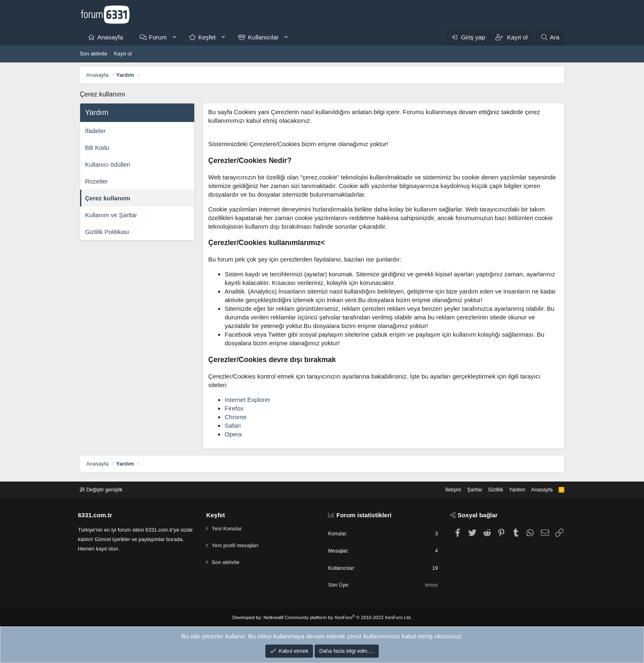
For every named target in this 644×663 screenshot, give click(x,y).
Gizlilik (492, 489)
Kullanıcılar (263, 37)
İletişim (448, 489)
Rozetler (97, 181)
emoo (430, 585)
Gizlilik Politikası (107, 232)
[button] (174, 37)
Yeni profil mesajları (238, 546)
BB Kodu (97, 148)
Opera (233, 434)
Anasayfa (110, 37)
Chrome (236, 417)
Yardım (514, 489)
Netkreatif (275, 617)
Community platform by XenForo (347, 617)
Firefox (234, 408)
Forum (158, 37)
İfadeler (95, 131)
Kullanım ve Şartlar (111, 215)
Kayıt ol (123, 54)
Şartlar (470, 489)
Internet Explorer (247, 400)
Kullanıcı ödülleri (108, 164)
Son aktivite (93, 54)
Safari (233, 426)
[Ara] (550, 37)
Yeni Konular (229, 529)
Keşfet (207, 37)
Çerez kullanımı (108, 198)
